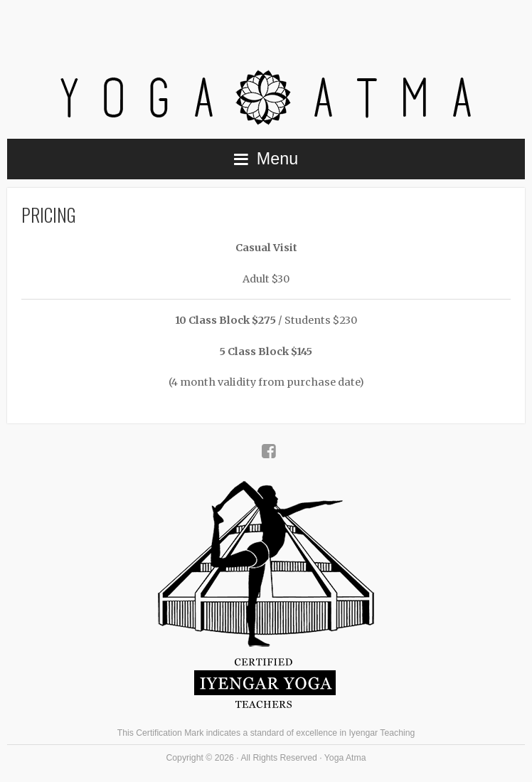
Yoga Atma (266, 65)
